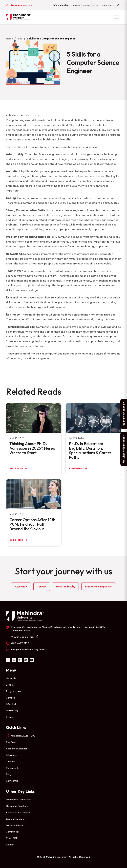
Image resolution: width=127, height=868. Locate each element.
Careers (42, 587)
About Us (11, 678)
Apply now (21, 587)
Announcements (20, 5)
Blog (20, 39)
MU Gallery (12, 710)
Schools (10, 685)
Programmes (13, 691)
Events (10, 717)
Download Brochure (17, 806)
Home (9, 39)
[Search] (118, 5)
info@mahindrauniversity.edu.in (28, 649)
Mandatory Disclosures (19, 799)
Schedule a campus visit (99, 587)
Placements (13, 768)
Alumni (96, 5)
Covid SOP (12, 838)
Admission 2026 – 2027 (24, 736)
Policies (10, 845)
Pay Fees (11, 742)
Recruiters (107, 5)
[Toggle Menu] (117, 17)
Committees (13, 832)
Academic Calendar (17, 749)
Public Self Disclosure (18, 812)
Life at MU (12, 704)
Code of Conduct (15, 819)
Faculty (86, 5)
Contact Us (12, 781)
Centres (10, 698)
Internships (12, 755)
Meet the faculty (66, 587)
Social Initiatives (15, 825)
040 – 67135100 (20, 643)
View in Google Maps (23, 637)
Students (76, 5)
